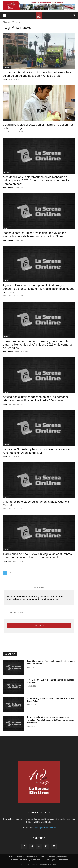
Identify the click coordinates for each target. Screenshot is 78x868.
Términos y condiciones (57, 857)
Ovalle (6, 228)
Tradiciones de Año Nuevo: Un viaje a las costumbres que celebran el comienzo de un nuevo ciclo (37, 556)
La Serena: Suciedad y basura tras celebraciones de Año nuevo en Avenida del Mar (36, 451)
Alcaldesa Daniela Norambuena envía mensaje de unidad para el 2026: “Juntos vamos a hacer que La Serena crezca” (36, 180)
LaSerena (7, 68)
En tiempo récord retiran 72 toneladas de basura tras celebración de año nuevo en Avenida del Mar (37, 74)
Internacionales (32, 857)
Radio (43, 857)
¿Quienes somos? (36, 860)
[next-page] (22, 573)
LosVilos (6, 336)
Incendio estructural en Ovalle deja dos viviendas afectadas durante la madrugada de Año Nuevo (34, 235)
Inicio (11, 857)
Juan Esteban (8, 132)
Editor (5, 79)
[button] (4, 16)
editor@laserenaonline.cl (45, 828)
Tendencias (63, 860)
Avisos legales (51, 860)
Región (6, 280)
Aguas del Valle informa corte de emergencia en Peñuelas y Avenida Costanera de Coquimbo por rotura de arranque (51, 720)
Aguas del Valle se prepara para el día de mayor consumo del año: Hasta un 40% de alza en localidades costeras (39, 289)
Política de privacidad (19, 860)
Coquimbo (7, 120)
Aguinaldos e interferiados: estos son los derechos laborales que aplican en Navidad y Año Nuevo (36, 399)
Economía (20, 857)
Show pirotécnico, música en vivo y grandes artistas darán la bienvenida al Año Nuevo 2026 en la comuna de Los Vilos (37, 345)
